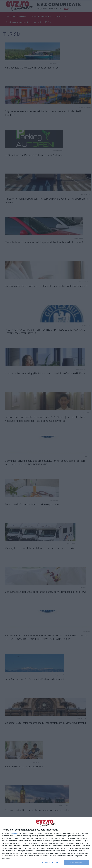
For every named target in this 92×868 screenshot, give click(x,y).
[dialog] (46, 843)
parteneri (14, 833)
